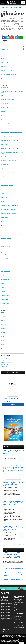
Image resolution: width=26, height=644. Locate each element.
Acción (3, 312)
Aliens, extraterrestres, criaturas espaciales (11, 148)
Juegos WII (4, 287)
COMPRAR (13, 404)
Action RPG (4, 58)
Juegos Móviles (5, 300)
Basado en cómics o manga (8, 99)
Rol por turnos (5, 79)
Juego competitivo (6, 358)
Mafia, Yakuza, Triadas (7, 156)
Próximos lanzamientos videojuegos (5, 601)
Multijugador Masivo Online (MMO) (9, 75)
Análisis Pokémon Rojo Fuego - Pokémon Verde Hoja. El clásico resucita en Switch (13, 503)
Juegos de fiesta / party (7, 362)
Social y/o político (5, 222)
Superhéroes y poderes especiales (9, 120)
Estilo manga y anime (6, 238)
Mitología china (5, 197)
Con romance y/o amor (7, 189)
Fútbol (3, 337)
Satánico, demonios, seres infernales (10, 140)
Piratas (3, 116)
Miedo (3, 345)
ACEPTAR (21, 643)
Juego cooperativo (6, 360)
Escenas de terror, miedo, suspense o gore (11, 234)
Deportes (3, 324)
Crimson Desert (18, 619)
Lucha (3, 341)
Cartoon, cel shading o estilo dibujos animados (12, 173)
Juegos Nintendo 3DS (6, 295)
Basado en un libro (6, 165)
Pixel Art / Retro (5, 87)
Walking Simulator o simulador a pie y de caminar (11, 210)
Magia (3, 226)
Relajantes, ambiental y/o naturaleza (10, 214)
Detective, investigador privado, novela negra (12, 132)
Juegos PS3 (4, 275)
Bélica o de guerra (6, 246)
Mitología (3, 95)
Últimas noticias (18, 599)
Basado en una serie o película (8, 161)
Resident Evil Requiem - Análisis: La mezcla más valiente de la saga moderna (13, 528)
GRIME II (17, 624)
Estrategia (4, 332)
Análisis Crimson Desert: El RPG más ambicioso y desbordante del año (13, 452)
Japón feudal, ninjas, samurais (8, 124)
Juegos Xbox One (5, 271)
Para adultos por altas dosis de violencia (11, 230)
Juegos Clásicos (5, 304)
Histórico (3, 112)
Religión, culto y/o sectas (7, 185)
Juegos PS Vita (5, 291)
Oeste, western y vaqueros (7, 128)
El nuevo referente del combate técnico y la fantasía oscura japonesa (12, 554)
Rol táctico (4, 67)
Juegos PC (4, 255)
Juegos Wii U (4, 283)
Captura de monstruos (6, 62)
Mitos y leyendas (5, 218)
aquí (17, 643)
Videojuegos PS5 (19, 603)
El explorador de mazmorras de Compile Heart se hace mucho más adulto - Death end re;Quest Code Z (14, 574)
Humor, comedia (5, 144)
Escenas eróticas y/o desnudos (9, 242)
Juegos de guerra (5, 367)
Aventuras (4, 316)
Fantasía (3, 201)
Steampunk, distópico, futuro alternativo (10, 136)
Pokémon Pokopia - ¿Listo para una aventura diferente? (13, 483)
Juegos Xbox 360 (5, 279)
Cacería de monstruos (6, 71)
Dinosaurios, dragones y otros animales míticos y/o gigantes (12, 153)
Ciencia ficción (5, 103)
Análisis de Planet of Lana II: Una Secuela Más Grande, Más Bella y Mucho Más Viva (13, 467)
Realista (3, 177)
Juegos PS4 (4, 267)
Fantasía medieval (6, 108)
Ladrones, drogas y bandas (8, 181)
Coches (3, 320)
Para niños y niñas (6, 364)
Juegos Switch (5, 259)
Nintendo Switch (18, 601)
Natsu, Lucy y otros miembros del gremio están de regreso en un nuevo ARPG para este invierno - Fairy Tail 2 (14, 570)
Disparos (3, 328)
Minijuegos (4, 349)
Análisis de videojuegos (18, 545)
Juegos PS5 (4, 263)
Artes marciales (5, 169)
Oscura (3, 193)
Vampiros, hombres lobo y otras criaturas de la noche (12, 92)
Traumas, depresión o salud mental (9, 205)
